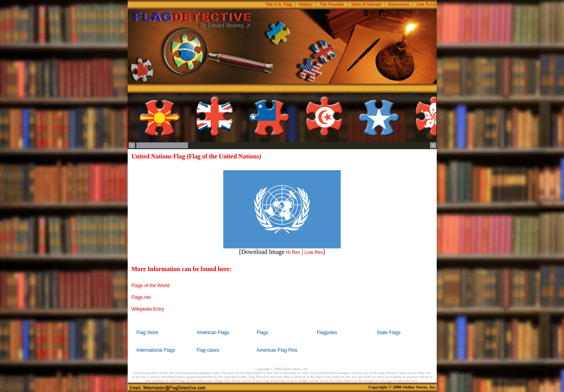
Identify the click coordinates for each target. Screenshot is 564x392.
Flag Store (147, 333)
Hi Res (293, 252)
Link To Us (426, 4)
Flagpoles (327, 333)
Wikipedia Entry (148, 309)
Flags (262, 333)
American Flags (213, 333)
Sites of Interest (366, 4)
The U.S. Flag (279, 4)
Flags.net (141, 297)
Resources (399, 4)
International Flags (156, 350)
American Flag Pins (277, 350)
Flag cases (208, 350)
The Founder (332, 4)
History (306, 4)
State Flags (389, 333)
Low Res (314, 252)
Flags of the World (151, 286)
